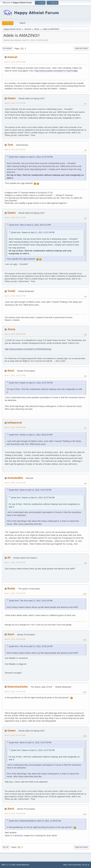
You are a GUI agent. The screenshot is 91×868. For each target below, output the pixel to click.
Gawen (11, 98)
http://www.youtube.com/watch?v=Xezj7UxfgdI (56, 71)
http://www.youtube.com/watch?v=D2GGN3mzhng (28, 349)
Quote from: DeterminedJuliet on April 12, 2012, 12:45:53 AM (35, 821)
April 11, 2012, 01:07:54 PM (15, 103)
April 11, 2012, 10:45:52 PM (15, 483)
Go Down (7, 49)
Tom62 (11, 291)
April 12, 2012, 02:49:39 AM (15, 813)
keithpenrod (14, 423)
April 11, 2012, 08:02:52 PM (15, 296)
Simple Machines (23, 865)
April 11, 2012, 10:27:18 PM (15, 375)
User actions (81, 49)
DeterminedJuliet (18, 687)
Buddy (11, 589)
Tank (10, 145)
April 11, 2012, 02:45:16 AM (15, 62)
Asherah (12, 57)
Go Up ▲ (86, 865)
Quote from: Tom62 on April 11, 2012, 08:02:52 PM (31, 435)
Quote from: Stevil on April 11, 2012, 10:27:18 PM (30, 490)
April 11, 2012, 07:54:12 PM (15, 218)
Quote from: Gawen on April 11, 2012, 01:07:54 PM (31, 157)
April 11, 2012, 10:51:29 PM (15, 562)
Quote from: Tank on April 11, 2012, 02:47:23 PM (30, 225)
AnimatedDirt (15, 478)
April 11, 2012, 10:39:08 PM (15, 427)
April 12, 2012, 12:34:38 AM (15, 639)
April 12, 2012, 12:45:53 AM (15, 691)
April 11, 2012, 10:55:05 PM (15, 593)
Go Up (6, 847)
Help (65, 865)
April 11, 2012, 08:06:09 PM (15, 334)
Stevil (11, 371)
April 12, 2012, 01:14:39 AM (15, 735)
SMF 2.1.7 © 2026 (8, 865)
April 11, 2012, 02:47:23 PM (15, 150)
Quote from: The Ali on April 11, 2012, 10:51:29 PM (31, 601)
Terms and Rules (75, 865)
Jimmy (11, 329)
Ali (9, 558)
